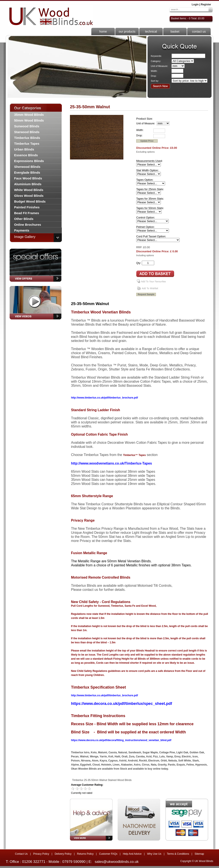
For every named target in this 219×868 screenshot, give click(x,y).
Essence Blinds (26, 155)
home (103, 32)
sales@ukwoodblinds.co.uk (117, 862)
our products (127, 32)
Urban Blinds (24, 149)
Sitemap (199, 854)
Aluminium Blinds (28, 184)
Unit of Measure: (159, 66)
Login (195, 5)
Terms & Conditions (178, 854)
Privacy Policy (41, 854)
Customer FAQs (108, 854)
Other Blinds (24, 219)
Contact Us (21, 854)
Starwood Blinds (27, 132)
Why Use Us (154, 854)
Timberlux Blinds (27, 138)
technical (151, 32)
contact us (199, 32)
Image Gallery (25, 237)
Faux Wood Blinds (28, 178)
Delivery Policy (63, 854)
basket (175, 32)
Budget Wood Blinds (30, 201)
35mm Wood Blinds (29, 115)
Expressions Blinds (29, 161)
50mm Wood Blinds (29, 120)
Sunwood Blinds (27, 126)
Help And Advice (132, 854)
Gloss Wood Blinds (29, 196)
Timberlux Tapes (27, 144)
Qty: (139, 263)
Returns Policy (85, 854)
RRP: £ (140, 247)
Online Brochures (28, 225)
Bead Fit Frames (27, 213)
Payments (22, 230)
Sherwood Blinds (27, 167)
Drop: (154, 76)
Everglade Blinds (27, 172)
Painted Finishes (27, 207)
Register (206, 5)
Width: (154, 71)
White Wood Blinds (29, 190)
